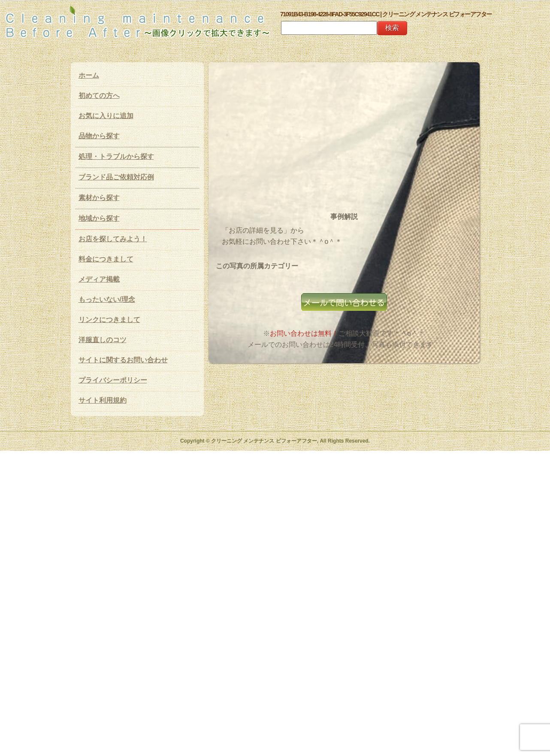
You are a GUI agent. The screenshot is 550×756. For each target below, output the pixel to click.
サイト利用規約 (103, 400)
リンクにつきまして (109, 320)
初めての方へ (99, 96)
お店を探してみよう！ (113, 239)
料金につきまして (106, 259)
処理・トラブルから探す (116, 156)
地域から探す (99, 218)
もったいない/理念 (107, 299)
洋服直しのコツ (103, 340)
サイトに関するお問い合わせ (123, 360)
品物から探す (99, 136)
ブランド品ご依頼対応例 (116, 177)
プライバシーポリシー (113, 380)
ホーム (89, 75)
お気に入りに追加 (106, 116)
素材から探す (99, 198)
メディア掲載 (99, 279)
